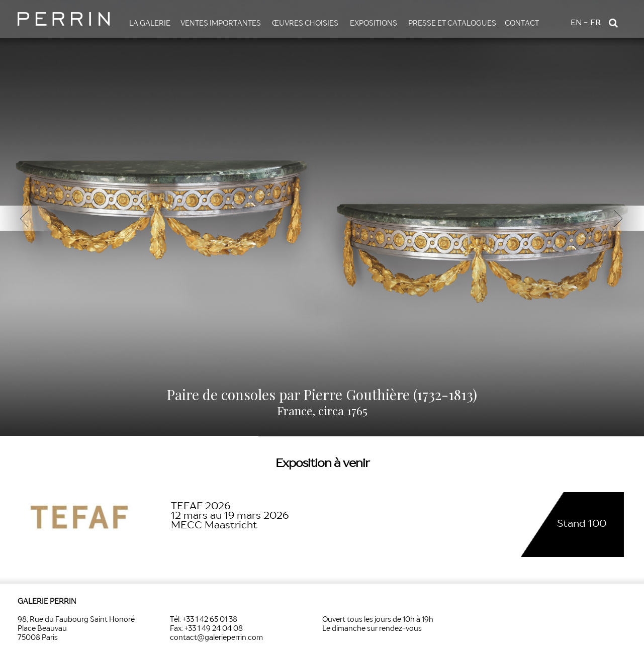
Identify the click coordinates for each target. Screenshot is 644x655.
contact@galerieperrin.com (216, 638)
